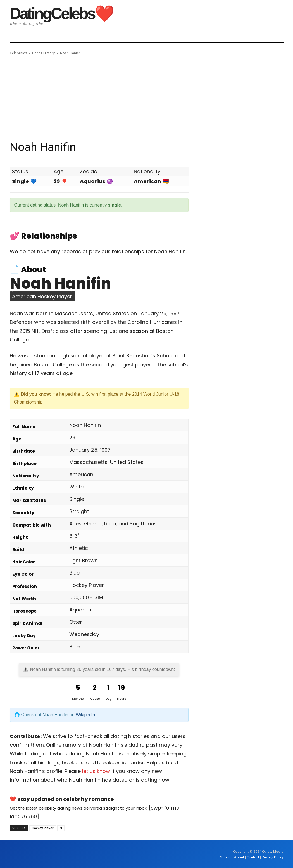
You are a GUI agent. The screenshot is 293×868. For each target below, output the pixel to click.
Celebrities (18, 53)
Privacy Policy (273, 857)
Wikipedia (85, 715)
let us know (96, 771)
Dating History (43, 53)
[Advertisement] (147, 98)
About (239, 857)
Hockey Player (43, 828)
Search (226, 857)
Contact (253, 857)
